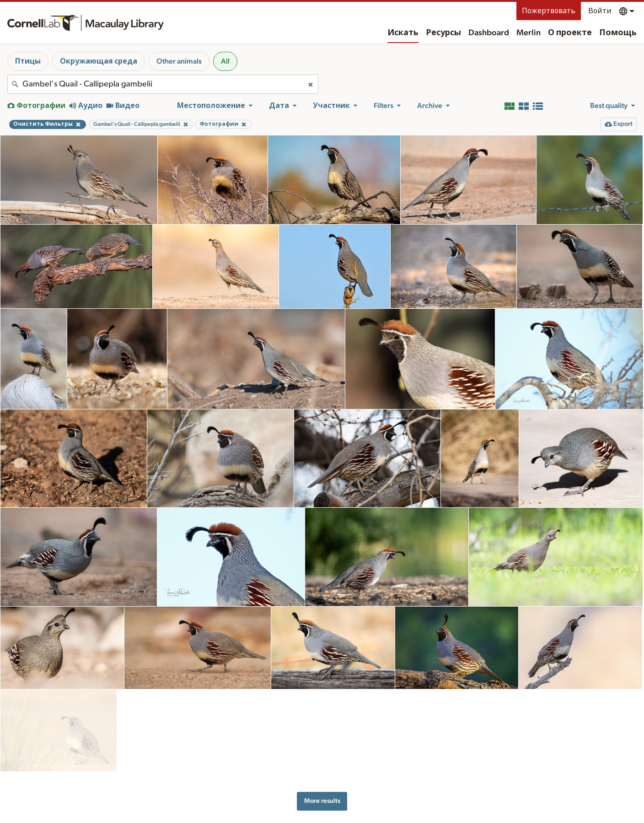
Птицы (28, 61)
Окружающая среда (99, 61)
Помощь (618, 33)
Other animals (179, 61)
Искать (403, 33)
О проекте (570, 33)
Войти (600, 11)
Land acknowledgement (477, 810)
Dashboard (489, 33)
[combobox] (163, 84)
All (225, 61)
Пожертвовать (549, 11)
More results (322, 762)
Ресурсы (443, 33)
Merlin (529, 33)
